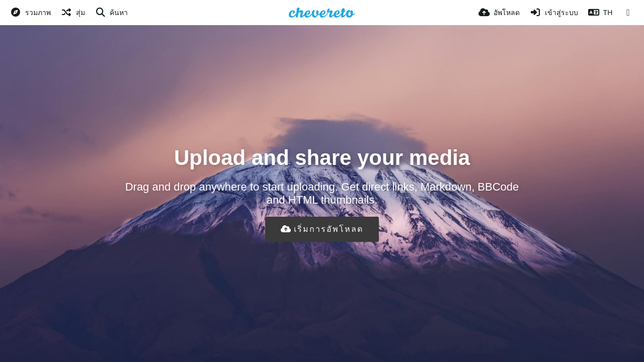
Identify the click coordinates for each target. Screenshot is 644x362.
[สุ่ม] (73, 13)
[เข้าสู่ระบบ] (554, 13)
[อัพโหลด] (499, 13)
